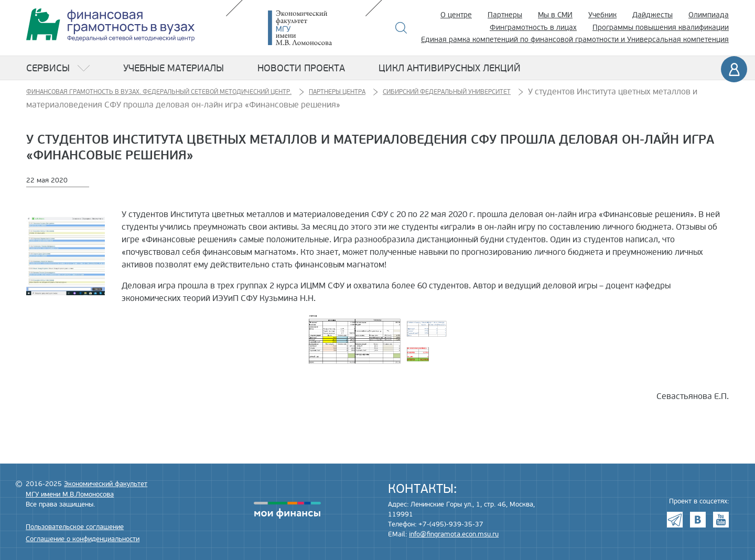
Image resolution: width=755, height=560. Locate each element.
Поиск (401, 28)
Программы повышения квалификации (661, 28)
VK (698, 520)
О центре (456, 15)
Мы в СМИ (555, 15)
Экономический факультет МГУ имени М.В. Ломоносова (316, 28)
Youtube (721, 520)
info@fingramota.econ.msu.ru (454, 534)
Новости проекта (301, 68)
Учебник (602, 15)
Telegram (675, 520)
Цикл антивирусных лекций (450, 68)
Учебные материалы (174, 68)
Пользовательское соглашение (75, 527)
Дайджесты (652, 15)
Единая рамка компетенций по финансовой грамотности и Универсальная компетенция (575, 40)
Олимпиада (709, 15)
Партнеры (505, 15)
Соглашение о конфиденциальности (83, 539)
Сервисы (48, 68)
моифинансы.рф (287, 510)
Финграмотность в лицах (533, 28)
